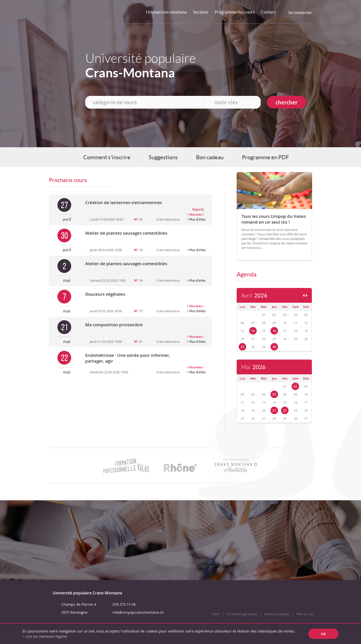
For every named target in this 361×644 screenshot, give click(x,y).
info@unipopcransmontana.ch (138, 612)
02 (295, 386)
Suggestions (163, 157)
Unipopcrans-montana (166, 12)
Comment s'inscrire (107, 157)
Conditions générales (242, 614)
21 (274, 411)
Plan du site (305, 614)
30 (274, 347)
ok (323, 634)
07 (274, 394)
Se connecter (300, 12)
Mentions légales (277, 614)
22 (285, 411)
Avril (254, 296)
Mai (253, 367)
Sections (201, 12)
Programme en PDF (265, 157)
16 (274, 331)
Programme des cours (235, 12)
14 (253, 331)
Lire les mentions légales (47, 636)
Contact (268, 12)
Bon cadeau (210, 157)
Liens (215, 614)
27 (242, 347)
